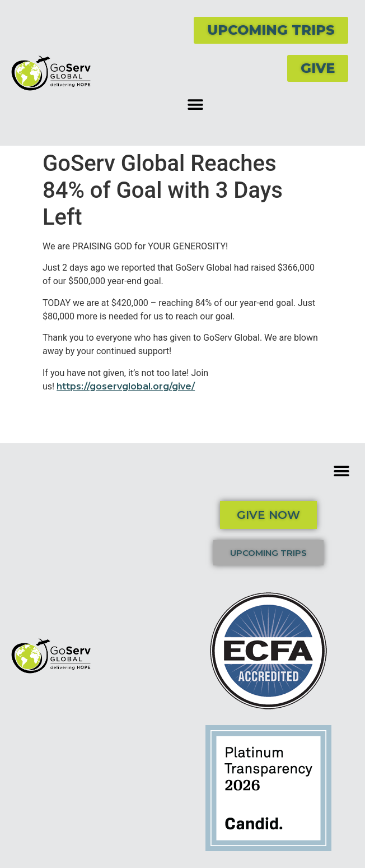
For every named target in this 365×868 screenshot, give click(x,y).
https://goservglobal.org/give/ (126, 386)
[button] (195, 105)
